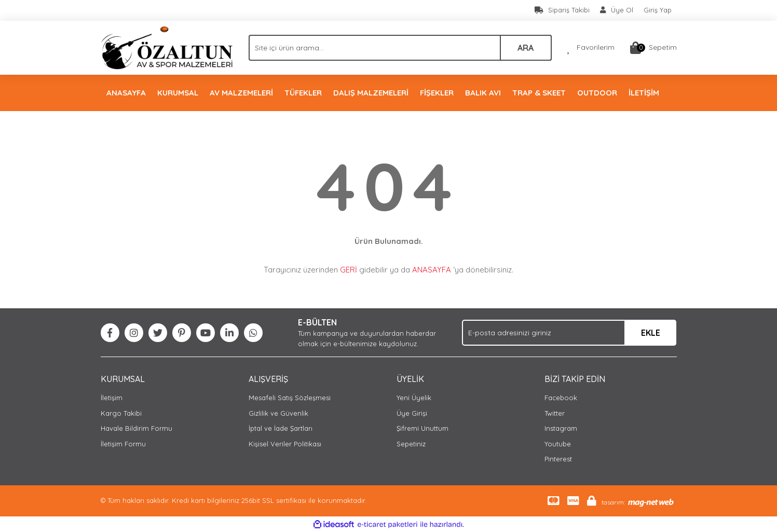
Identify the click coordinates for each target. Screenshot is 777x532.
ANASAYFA (126, 93)
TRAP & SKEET (539, 93)
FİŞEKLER (437, 93)
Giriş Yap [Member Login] (658, 10)
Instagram (561, 428)
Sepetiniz (411, 444)
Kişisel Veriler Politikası (285, 444)
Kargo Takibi (121, 413)
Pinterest (558, 459)
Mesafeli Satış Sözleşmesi (290, 398)
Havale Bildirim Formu (137, 428)
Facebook (561, 398)
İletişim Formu (123, 444)
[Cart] (653, 48)
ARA (526, 48)
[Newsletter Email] (569, 333)
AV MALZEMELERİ (241, 93)
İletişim (112, 398)
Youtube (558, 444)
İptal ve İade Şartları (281, 428)
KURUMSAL (178, 93)
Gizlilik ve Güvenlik (278, 413)
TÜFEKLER (303, 93)
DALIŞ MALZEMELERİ (371, 93)
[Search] (400, 48)
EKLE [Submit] (651, 333)
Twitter (555, 413)
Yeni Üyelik (414, 398)
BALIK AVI (483, 93)
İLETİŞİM (644, 93)
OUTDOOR (597, 93)
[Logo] (167, 47)
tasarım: (613, 502)
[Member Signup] (617, 10)
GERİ (349, 270)
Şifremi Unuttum (422, 428)
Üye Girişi (412, 413)
